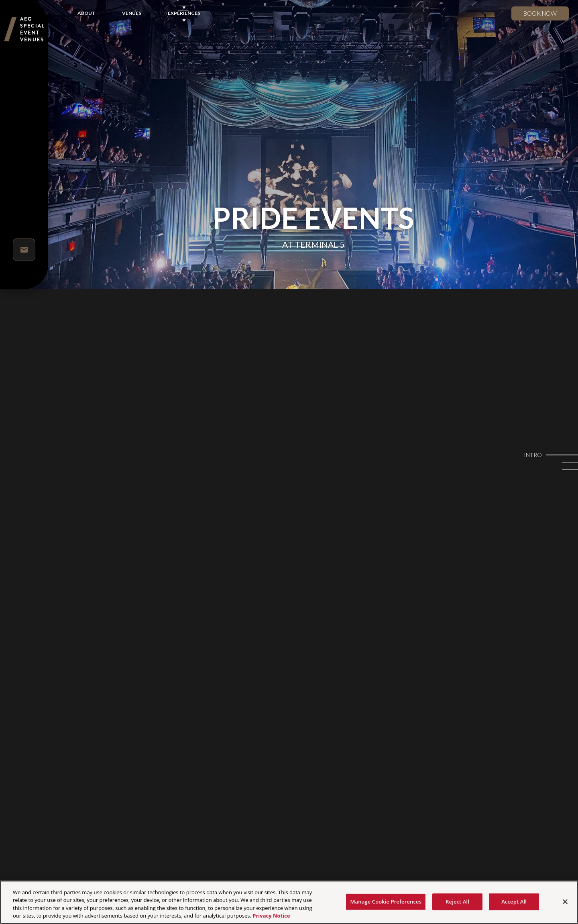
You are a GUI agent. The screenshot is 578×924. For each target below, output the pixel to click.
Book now (540, 13)
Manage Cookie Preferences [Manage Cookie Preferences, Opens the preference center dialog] (386, 902)
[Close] (565, 902)
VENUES (132, 13)
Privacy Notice (271, 916)
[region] (289, 902)
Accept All (514, 902)
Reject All (457, 902)
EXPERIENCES (184, 13)
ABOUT (86, 13)
